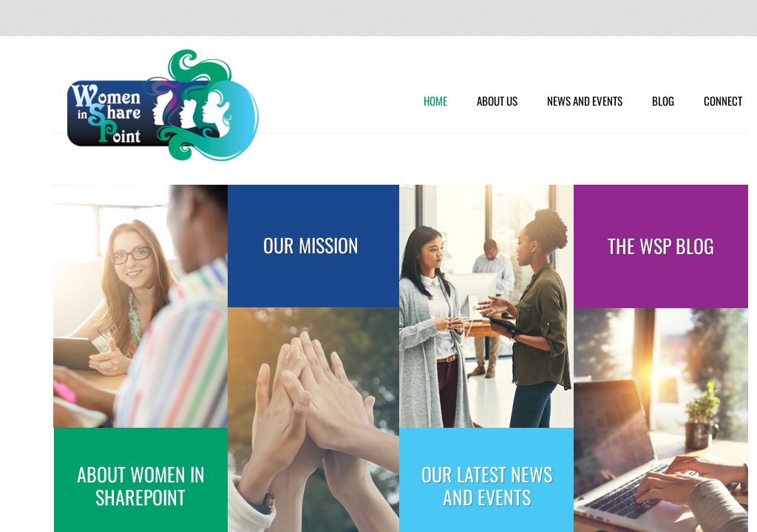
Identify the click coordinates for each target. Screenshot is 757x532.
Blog (663, 101)
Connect (723, 101)
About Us (497, 101)
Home (435, 101)
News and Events (585, 101)
